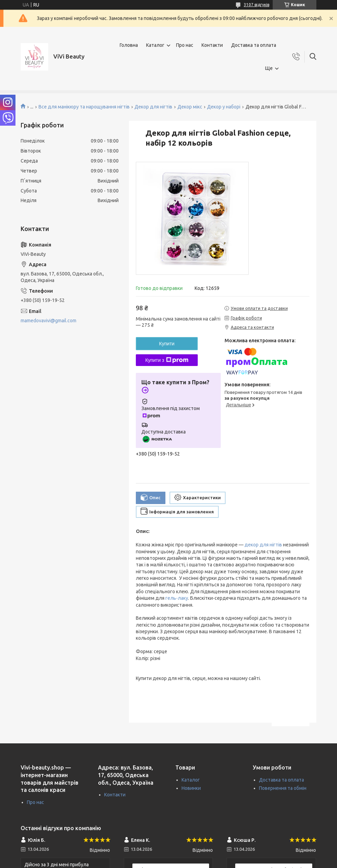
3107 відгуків (257, 5)
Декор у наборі (224, 107)
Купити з (167, 360)
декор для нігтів (263, 545)
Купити (167, 344)
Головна (129, 45)
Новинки (191, 788)
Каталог (155, 45)
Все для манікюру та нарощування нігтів (84, 107)
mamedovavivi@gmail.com (48, 321)
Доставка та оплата (254, 45)
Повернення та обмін (283, 788)
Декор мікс (190, 107)
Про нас (185, 45)
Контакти (212, 45)
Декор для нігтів (153, 107)
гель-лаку (177, 598)
